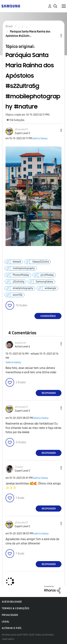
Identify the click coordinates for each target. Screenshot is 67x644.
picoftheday (47, 275)
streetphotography (23, 288)
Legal (6, 622)
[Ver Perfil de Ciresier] (19, 467)
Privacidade (10, 615)
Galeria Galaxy (40, 138)
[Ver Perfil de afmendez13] (21, 129)
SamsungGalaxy (44, 282)
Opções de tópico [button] (55, 36)
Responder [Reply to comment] (49, 393)
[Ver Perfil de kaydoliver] (21, 343)
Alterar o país (12, 628)
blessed (17, 262)
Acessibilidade (12, 602)
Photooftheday (21, 275)
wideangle (50, 288)
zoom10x (18, 295)
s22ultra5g (18, 282)
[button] (55, 130)
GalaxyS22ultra (41, 262)
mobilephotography (24, 268)
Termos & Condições (16, 608)
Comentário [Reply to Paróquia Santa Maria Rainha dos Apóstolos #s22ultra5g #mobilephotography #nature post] (48, 316)
